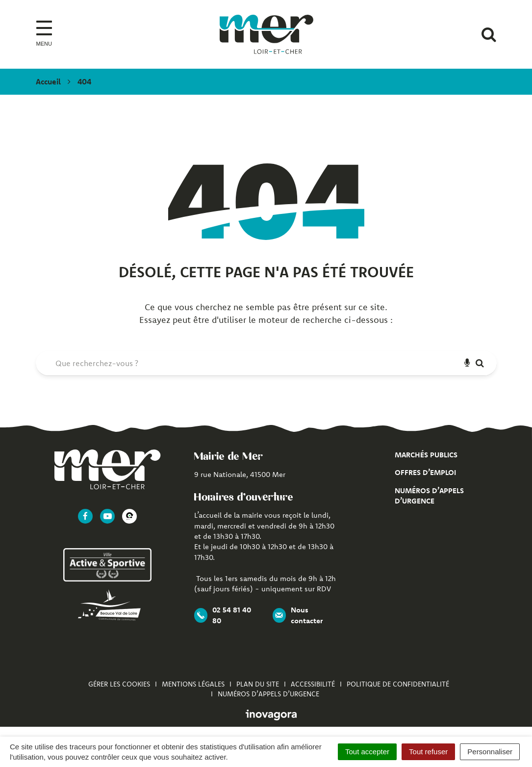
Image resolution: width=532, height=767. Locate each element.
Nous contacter (298, 615)
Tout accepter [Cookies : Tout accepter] (367, 752)
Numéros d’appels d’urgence (268, 694)
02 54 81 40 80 (223, 615)
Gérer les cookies (119, 684)
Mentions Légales (193, 684)
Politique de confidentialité (398, 684)
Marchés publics (426, 455)
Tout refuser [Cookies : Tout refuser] (428, 752)
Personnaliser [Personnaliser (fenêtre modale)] (490, 752)
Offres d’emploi (425, 472)
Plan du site (258, 684)
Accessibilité (313, 684)
